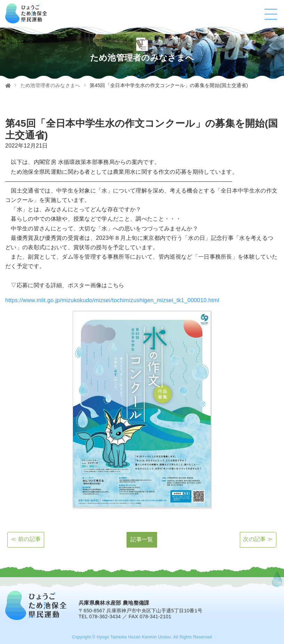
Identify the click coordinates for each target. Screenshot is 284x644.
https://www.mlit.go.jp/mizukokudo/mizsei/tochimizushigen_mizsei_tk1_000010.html (112, 300)
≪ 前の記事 (26, 539)
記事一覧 (142, 539)
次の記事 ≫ (258, 539)
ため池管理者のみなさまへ (50, 85)
